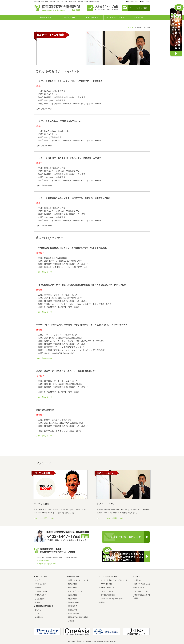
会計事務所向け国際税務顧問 (78, 617)
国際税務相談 (72, 584)
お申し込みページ (44, 272)
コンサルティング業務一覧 (115, 18)
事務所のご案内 (133, 2)
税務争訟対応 (72, 610)
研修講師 (71, 621)
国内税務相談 (72, 595)
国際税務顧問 (72, 588)
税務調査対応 (72, 606)
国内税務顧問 (72, 599)
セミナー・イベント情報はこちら (111, 518)
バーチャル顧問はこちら (44, 518)
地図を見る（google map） (48, 564)
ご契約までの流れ (41, 591)
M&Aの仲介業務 (106, 584)
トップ (37, 580)
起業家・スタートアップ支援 (78, 580)
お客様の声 (139, 18)
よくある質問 (40, 599)
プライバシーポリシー (142, 591)
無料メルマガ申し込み (142, 584)
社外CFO (104, 602)
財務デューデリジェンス (109, 588)
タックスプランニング (76, 591)
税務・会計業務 (92, 18)
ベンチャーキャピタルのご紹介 (112, 599)
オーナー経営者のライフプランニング (114, 580)
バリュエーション (107, 591)
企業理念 (38, 588)
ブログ (37, 613)
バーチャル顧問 (69, 18)
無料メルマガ (45, 18)
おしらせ (38, 610)
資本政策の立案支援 (108, 595)
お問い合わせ (139, 580)
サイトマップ (146, 2)
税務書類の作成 (73, 602)
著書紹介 (38, 602)
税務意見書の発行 (74, 613)
